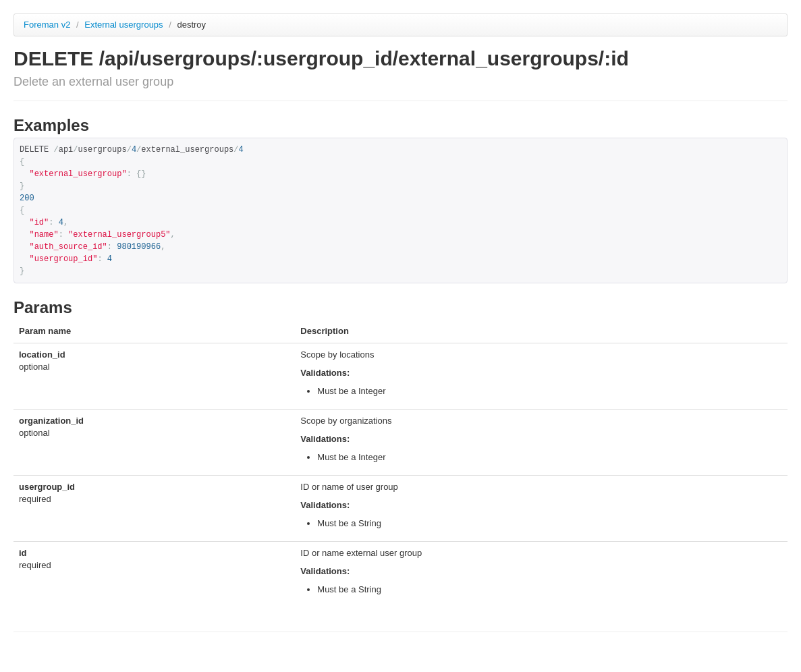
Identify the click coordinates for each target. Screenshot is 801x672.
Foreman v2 (47, 25)
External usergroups (125, 25)
